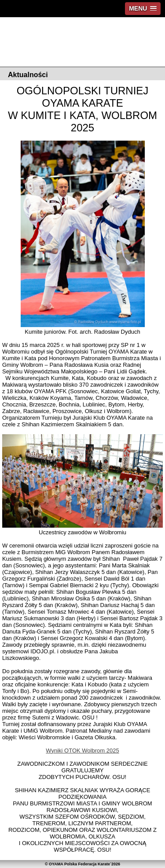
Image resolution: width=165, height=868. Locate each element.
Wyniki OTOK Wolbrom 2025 (82, 751)
